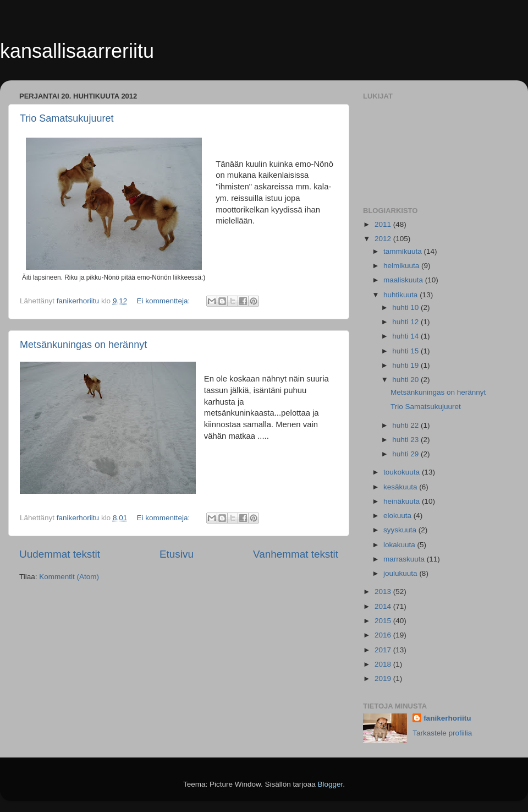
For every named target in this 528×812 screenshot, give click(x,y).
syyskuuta (401, 530)
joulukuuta (401, 573)
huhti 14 (406, 336)
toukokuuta (403, 472)
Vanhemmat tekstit (296, 554)
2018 (384, 664)
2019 (384, 679)
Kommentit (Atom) (69, 577)
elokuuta (398, 516)
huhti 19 (406, 365)
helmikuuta (402, 266)
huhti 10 (406, 307)
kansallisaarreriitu (77, 51)
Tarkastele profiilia (442, 733)
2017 (384, 650)
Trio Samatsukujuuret (67, 118)
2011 (384, 224)
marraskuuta (405, 559)
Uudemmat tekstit (60, 554)
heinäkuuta (403, 501)
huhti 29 (406, 454)
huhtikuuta (402, 295)
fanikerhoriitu (447, 718)
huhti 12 (406, 322)
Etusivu (177, 554)
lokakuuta (400, 545)
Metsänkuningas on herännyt (83, 345)
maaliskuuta (404, 280)
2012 (384, 239)
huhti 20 (406, 380)
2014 (384, 606)
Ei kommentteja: (164, 301)
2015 (384, 621)
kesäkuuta (401, 487)
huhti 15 (406, 351)
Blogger (331, 784)
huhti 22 (406, 425)
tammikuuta (404, 251)
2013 (384, 592)
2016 (384, 635)
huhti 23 (406, 440)
